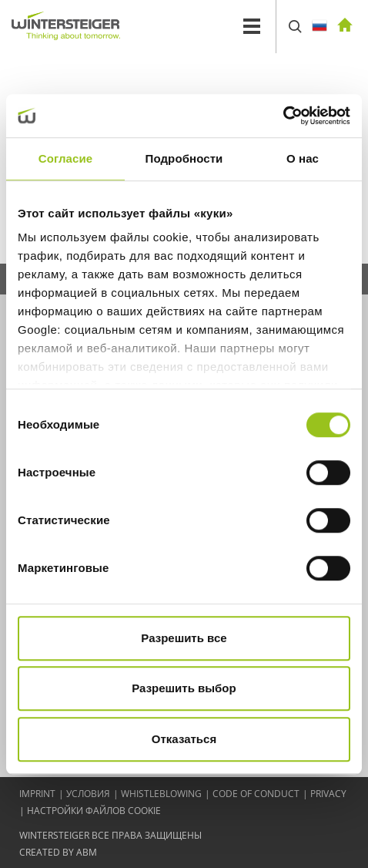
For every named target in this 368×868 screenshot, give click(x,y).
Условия (88, 794)
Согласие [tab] (65, 158)
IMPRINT (37, 794)
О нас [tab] (303, 158)
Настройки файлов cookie (94, 811)
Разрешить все (184, 638)
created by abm (58, 852)
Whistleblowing (161, 794)
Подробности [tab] (184, 158)
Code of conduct (256, 794)
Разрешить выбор (184, 688)
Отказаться (184, 739)
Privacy (328, 794)
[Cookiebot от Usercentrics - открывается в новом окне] (283, 116)
